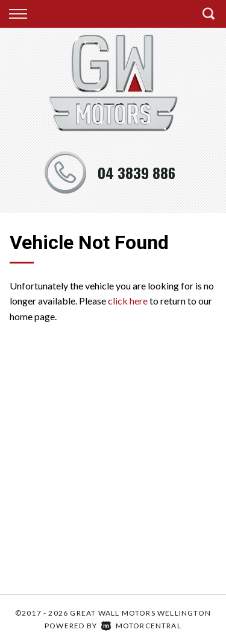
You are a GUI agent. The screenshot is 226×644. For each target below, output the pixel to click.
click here (128, 301)
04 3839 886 (137, 172)
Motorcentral (141, 626)
